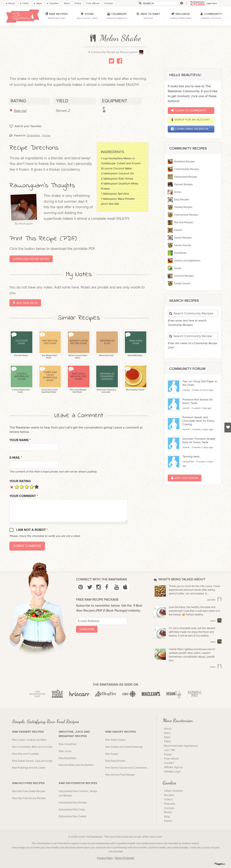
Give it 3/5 (27, 487)
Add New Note (25, 303)
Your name (20, 440)
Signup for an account (191, 120)
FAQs (167, 742)
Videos (168, 800)
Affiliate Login (172, 772)
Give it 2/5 (22, 487)
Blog (167, 817)
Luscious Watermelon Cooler (21, 391)
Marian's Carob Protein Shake (78, 357)
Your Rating (20, 481)
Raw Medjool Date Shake (49, 357)
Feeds (168, 821)
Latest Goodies (173, 791)
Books (168, 812)
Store (167, 733)
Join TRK (170, 750)
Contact (169, 763)
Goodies (169, 783)
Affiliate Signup (173, 767)
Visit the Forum (185, 478)
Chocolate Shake (21, 356)
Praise (168, 755)
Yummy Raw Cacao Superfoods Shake (49, 391)
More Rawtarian (178, 720)
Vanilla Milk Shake (135, 356)
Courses (169, 808)
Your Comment (24, 496)
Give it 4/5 (32, 487)
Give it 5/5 (37, 487)
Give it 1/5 (17, 487)
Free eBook (171, 759)
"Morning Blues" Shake (135, 390)
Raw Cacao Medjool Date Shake (78, 391)
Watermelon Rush (106, 356)
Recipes (169, 795)
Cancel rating (12, 487)
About (168, 729)
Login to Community (189, 110)
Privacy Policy (105, 858)
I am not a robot (32, 530)
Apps (167, 737)
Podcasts (170, 804)
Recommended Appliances (181, 746)
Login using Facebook (190, 129)
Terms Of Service (124, 858)
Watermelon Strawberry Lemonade (106, 391)
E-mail (16, 458)
